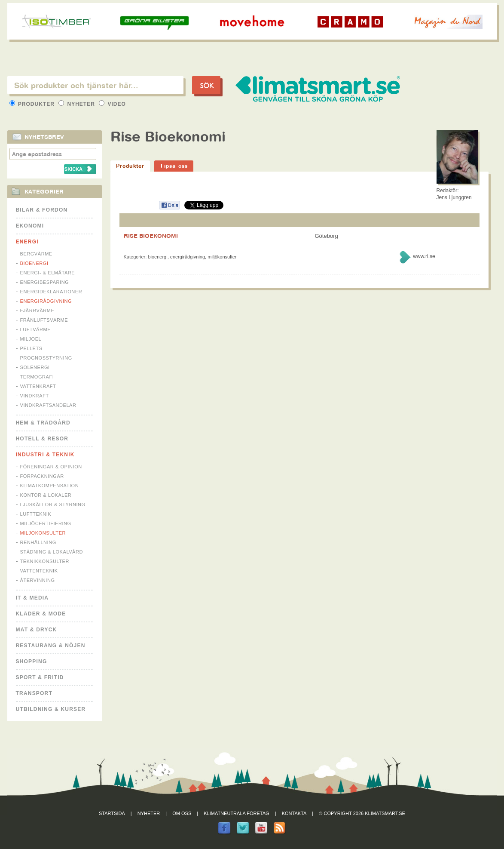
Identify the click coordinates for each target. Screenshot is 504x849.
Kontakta (294, 813)
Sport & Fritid (40, 677)
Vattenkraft (38, 386)
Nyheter (78, 104)
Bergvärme (36, 254)
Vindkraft (35, 396)
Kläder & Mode (41, 614)
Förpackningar (42, 476)
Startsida (112, 813)
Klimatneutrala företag (236, 813)
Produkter (33, 104)
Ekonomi (30, 226)
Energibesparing (45, 282)
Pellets (31, 348)
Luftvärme (36, 329)
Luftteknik (36, 514)
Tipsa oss (174, 166)
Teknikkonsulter (45, 561)
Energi (27, 242)
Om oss (182, 813)
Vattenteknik (39, 571)
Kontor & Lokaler (46, 495)
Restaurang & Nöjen (51, 646)
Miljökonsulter (43, 533)
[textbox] (95, 85)
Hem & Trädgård (43, 423)
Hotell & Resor (42, 439)
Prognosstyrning (46, 358)
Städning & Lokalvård (52, 552)
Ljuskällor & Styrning (53, 504)
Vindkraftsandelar (48, 405)
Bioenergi (34, 263)
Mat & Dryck (37, 630)
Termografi (37, 377)
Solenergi (35, 367)
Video (112, 104)
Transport (34, 693)
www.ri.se (424, 256)
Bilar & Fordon (42, 210)
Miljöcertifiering (46, 523)
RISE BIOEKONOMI (151, 236)
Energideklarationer (51, 292)
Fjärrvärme (37, 311)
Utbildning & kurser (51, 709)
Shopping (32, 661)
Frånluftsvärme (44, 320)
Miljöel (31, 339)
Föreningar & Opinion (51, 467)
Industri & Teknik (45, 455)
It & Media (32, 598)
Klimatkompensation (50, 486)
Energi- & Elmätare (48, 273)
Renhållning (38, 542)
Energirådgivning (46, 301)
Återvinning (38, 580)
